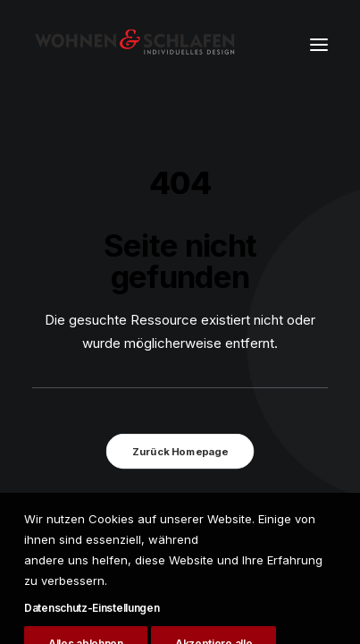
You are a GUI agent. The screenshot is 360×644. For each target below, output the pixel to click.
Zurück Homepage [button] (180, 452)
